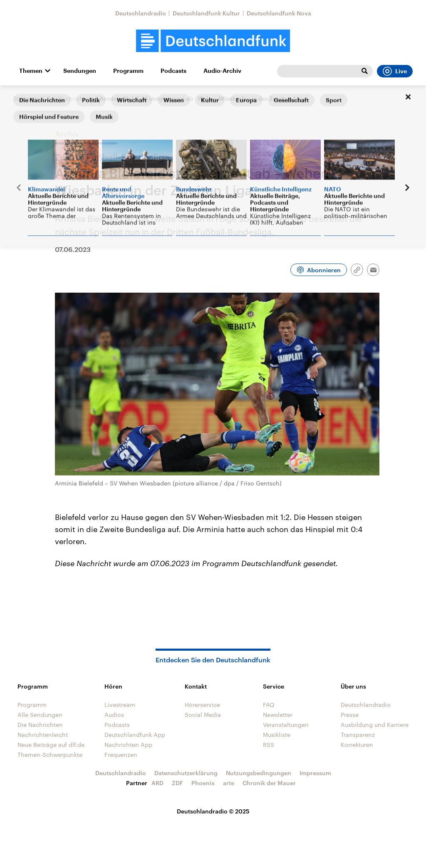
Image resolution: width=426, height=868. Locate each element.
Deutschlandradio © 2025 (213, 811)
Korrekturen (357, 745)
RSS (269, 745)
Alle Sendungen (40, 715)
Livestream (120, 705)
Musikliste (277, 735)
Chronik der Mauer (269, 783)
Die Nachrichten (70, 98)
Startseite (27, 98)
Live (395, 71)
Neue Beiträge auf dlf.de (51, 745)
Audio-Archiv (222, 71)
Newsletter (278, 715)
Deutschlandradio (141, 13)
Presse (350, 715)
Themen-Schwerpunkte (50, 755)
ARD (157, 783)
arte (229, 783)
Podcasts (173, 71)
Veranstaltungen (286, 725)
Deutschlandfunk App (135, 735)
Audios (114, 715)
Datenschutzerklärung (186, 773)
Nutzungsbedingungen (259, 773)
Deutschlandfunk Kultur (206, 13)
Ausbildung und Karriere (375, 725)
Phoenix (203, 783)
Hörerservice (202, 705)
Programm (128, 71)
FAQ (269, 705)
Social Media (203, 715)
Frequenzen (121, 755)
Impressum (315, 773)
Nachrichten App (128, 745)
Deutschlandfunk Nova (279, 13)
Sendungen (80, 71)
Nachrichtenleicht (43, 735)
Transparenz (358, 735)
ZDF (177, 783)
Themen (31, 71)
